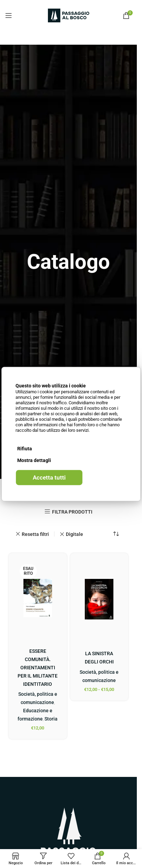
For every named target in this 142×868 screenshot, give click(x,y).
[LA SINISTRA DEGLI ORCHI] (99, 599)
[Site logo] (69, 15)
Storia (51, 719)
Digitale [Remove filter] (74, 534)
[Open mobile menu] (9, 15)
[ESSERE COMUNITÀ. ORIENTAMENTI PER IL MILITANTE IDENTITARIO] (38, 598)
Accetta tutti (49, 477)
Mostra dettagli (34, 460)
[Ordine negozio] (116, 534)
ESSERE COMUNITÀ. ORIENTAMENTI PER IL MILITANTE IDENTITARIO (38, 668)
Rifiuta (25, 449)
